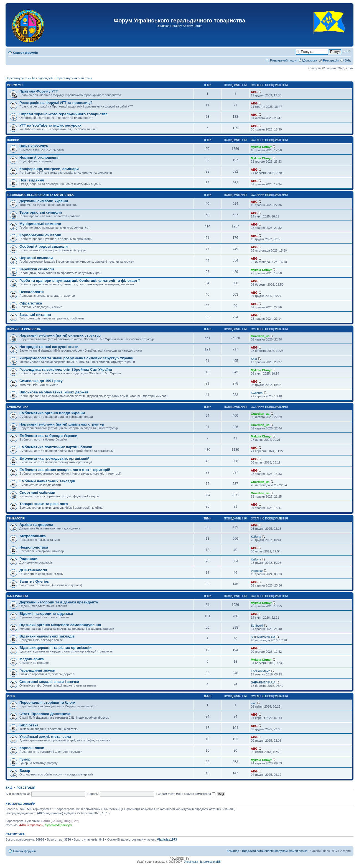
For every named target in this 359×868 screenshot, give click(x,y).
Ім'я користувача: (18, 794)
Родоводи (28, 559)
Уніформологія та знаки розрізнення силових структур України (76, 358)
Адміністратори (31, 825)
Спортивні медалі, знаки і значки (49, 682)
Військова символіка (24, 329)
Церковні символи (36, 258)
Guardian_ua (260, 336)
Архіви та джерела (36, 525)
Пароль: (93, 794)
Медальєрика (32, 659)
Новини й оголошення (40, 158)
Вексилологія (32, 292)
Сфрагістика (31, 303)
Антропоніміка (33, 536)
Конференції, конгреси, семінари (49, 169)
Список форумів (25, 53)
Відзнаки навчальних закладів (47, 636)
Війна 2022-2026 (34, 146)
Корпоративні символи (40, 235)
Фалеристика (18, 596)
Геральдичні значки (37, 670)
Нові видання (32, 180)
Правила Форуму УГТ (39, 91)
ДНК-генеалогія (33, 570)
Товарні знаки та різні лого (44, 504)
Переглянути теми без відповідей (29, 78)
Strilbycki (257, 626)
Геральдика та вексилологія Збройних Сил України (66, 369)
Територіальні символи (41, 212)
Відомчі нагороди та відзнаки (46, 614)
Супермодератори (58, 825)
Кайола (256, 537)
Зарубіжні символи (37, 269)
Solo (254, 359)
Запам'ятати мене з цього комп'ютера (187, 794)
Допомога (310, 60)
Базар (25, 771)
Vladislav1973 (167, 839)
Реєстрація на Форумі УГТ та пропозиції (56, 103)
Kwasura (257, 393)
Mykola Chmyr (261, 147)
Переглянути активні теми (74, 78)
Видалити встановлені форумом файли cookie (275, 851)
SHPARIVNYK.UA (263, 637)
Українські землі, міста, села (45, 737)
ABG (254, 92)
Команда (233, 851)
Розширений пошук (284, 60)
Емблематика (18, 407)
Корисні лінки (32, 748)
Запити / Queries (34, 581)
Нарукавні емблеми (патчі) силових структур (60, 335)
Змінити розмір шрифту (347, 52)
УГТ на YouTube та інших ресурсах (50, 125)
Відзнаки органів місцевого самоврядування (60, 625)
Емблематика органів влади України (52, 413)
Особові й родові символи (44, 246)
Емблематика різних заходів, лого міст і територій (65, 470)
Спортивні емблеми (37, 492)
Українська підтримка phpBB (202, 862)
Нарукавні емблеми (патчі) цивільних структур (62, 424)
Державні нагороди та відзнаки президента (59, 602)
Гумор (25, 759)
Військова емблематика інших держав (54, 392)
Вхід (348, 60)
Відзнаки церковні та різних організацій (55, 648)
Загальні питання (35, 315)
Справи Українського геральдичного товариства (63, 114)
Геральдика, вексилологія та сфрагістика (40, 195)
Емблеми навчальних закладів (47, 481)
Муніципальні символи (40, 224)
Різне (11, 696)
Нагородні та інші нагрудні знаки (49, 347)
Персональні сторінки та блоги (47, 702)
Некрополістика (34, 547)
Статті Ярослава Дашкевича (45, 714)
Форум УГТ (15, 85)
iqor (253, 703)
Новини (13, 140)
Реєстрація (331, 60)
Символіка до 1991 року (41, 381)
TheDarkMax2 (260, 671)
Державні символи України (44, 201)
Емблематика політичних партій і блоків (56, 447)
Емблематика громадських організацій (54, 458)
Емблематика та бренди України (48, 436)
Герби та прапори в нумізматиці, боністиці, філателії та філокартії (79, 281)
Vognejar (257, 571)
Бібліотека (29, 725)
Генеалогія (16, 519)
